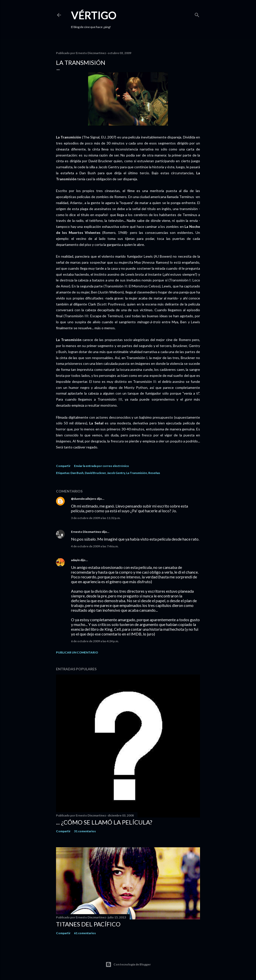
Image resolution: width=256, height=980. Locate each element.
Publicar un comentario (77, 652)
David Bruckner (95, 473)
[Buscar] (197, 14)
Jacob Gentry (116, 473)
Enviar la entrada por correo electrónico (101, 466)
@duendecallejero (84, 499)
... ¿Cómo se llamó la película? (104, 822)
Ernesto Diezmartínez (86, 532)
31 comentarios (85, 831)
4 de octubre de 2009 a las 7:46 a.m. (95, 546)
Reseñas (154, 473)
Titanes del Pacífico (88, 924)
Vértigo (94, 15)
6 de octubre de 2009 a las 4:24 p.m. (95, 641)
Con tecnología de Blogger (128, 964)
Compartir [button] (63, 466)
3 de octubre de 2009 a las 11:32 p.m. (96, 518)
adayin (75, 560)
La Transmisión (137, 473)
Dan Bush (77, 473)
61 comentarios (85, 933)
